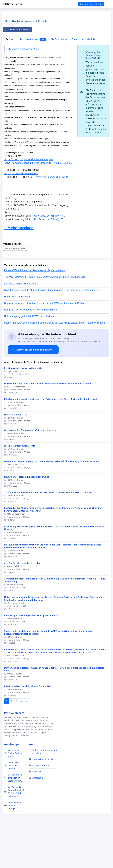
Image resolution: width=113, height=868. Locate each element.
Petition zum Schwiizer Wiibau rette (23, 409)
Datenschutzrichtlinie (83, 80)
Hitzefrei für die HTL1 (16, 456)
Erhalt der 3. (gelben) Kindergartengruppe (27, 518)
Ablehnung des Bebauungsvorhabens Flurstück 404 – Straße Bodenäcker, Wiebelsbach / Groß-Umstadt (54, 569)
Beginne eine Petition (91, 4)
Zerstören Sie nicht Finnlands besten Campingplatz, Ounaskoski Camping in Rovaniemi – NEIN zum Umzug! (55, 621)
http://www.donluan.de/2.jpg (23, 90)
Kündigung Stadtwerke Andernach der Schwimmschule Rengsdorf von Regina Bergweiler (52, 440)
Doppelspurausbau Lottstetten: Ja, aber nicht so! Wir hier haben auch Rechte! (45, 344)
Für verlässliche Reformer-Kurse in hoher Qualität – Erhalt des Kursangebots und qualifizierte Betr (54, 710)
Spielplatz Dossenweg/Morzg (20, 487)
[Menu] (108, 4)
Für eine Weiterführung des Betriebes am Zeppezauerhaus (35, 311)
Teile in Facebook (17, 71)
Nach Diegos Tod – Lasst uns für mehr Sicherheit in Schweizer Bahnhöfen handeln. (48, 425)
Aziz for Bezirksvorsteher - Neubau (23, 604)
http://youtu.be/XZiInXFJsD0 (48, 260)
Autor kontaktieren (15, 289)
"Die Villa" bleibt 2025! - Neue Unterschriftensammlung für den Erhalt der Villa (45, 318)
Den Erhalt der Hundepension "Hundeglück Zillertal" (31, 351)
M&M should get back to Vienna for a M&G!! (28, 727)
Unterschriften (33, 80)
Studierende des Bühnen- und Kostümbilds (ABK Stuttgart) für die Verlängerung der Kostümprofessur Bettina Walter (49, 674)
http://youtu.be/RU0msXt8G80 (21, 214)
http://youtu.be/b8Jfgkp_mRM (49, 257)
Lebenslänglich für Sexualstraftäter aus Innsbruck (31, 471)
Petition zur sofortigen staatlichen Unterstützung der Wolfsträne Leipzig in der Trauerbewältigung (54, 364)
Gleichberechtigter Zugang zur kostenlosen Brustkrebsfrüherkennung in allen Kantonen (51, 502)
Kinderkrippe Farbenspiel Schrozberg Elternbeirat (31, 657)
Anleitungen (12, 785)
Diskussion (59, 80)
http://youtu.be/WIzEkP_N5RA (52, 218)
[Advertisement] (56, 36)
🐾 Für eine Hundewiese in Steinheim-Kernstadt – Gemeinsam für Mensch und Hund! (50, 533)
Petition (10, 80)
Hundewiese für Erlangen (17, 338)
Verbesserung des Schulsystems (21, 325)
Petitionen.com (12, 4)
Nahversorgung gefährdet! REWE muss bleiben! (29, 357)
